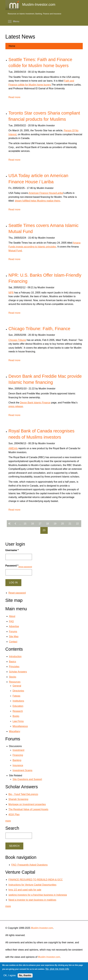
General (17, 686)
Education (18, 706)
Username (12, 550)
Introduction (15, 656)
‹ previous (16, 524)
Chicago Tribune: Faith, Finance (39, 329)
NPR (11, 293)
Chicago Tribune (17, 340)
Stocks (13, 677)
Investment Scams (23, 770)
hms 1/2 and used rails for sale (25, 890)
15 (25, 524)
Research (18, 711)
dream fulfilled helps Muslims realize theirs (38, 201)
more (8, 821)
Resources (15, 682)
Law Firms (18, 721)
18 (48, 524)
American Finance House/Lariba (46, 193)
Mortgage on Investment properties (27, 804)
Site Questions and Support (27, 779)
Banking (17, 760)
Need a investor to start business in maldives (32, 900)
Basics (13, 662)
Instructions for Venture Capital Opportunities (32, 885)
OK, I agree (10, 975)
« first (10, 524)
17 (40, 524)
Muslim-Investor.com (42, 928)
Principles (14, 667)
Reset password (17, 593)
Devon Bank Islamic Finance (35, 403)
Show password (25, 567)
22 (77, 524)
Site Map (14, 636)
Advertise (14, 626)
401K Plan (14, 814)
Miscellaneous (20, 726)
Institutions (18, 701)
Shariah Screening (18, 799)
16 (32, 524)
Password (12, 566)
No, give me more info (57, 969)
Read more (14, 97)
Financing (18, 755)
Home (12, 46)
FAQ (11, 621)
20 (62, 524)
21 (70, 524)
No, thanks (25, 975)
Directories (18, 691)
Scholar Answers (18, 672)
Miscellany (15, 731)
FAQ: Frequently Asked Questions (30, 865)
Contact (13, 642)
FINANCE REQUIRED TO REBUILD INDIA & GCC (36, 880)
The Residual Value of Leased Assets (28, 809)
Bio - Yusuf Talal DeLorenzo (23, 794)
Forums (13, 632)
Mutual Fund (15, 251)
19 (55, 524)
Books (16, 716)
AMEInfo (13, 448)
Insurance (18, 765)
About (12, 616)
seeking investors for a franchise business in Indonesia (38, 895)
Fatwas (17, 696)
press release (16, 406)
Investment (19, 750)
